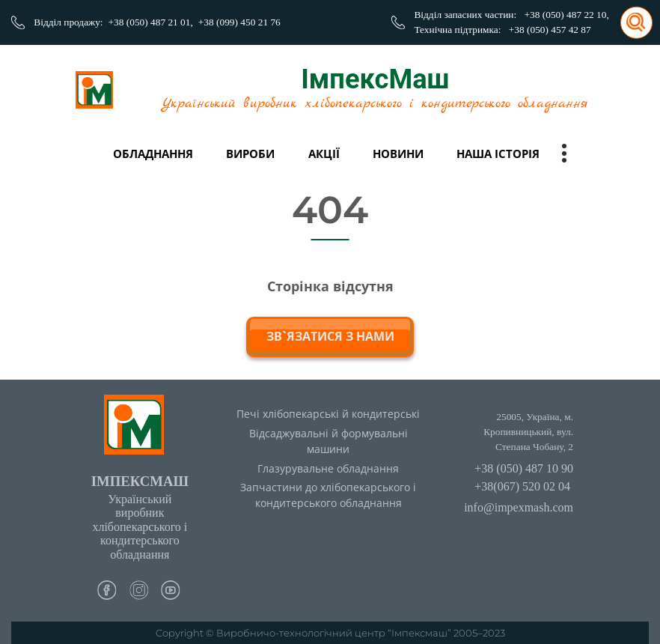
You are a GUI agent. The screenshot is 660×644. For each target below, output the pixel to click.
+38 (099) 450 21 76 (239, 22)
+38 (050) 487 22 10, (567, 15)
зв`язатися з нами (330, 336)
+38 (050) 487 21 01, (151, 22)
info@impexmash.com (519, 507)
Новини (398, 154)
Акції (324, 154)
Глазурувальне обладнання (328, 468)
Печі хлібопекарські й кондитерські (328, 414)
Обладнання (153, 154)
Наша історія (498, 154)
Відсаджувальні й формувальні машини (329, 441)
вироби (250, 154)
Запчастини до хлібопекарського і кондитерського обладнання (328, 495)
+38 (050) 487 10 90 (524, 468)
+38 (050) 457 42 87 (550, 30)
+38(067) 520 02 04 (522, 486)
